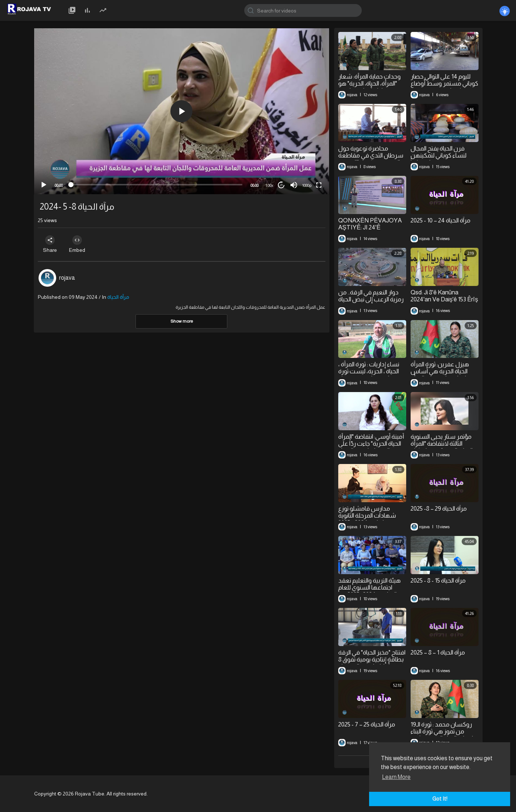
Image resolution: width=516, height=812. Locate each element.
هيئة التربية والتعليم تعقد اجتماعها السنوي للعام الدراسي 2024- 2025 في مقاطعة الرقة (369, 591)
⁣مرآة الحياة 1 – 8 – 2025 (438, 652)
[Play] (44, 185)
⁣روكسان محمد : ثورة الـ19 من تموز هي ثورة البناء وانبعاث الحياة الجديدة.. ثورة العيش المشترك (443, 735)
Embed (81, 244)
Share (51, 244)
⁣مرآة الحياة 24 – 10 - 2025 (441, 220)
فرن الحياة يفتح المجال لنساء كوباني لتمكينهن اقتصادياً (439, 155)
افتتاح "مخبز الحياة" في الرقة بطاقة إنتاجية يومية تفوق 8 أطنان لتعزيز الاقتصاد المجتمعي (372, 663)
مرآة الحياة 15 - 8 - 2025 (438, 581)
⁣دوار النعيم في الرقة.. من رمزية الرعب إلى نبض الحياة (371, 296)
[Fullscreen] (319, 185)
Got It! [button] (440, 799)
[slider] (157, 185)
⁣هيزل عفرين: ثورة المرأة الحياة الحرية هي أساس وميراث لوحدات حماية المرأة (444, 371)
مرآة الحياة (118, 297)
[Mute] (294, 185)
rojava (67, 278)
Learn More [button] (396, 777)
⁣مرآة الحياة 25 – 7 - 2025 (367, 724)
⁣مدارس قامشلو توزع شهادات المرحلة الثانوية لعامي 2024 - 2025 (367, 516)
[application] (182, 111)
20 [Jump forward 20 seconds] (281, 185)
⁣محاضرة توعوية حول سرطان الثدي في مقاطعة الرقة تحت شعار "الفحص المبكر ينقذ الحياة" (371, 159)
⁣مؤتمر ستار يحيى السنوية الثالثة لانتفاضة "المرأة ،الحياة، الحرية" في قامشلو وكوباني (442, 447)
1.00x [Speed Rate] (269, 185)
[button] (181, 111)
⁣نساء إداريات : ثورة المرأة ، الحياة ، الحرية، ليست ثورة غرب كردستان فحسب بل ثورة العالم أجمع (370, 375)
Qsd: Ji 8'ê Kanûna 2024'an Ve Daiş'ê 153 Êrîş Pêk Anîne (444, 300)
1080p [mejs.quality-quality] (307, 185)
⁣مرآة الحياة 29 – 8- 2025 (439, 509)
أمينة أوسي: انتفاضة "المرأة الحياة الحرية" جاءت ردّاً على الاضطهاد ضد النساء (371, 444)
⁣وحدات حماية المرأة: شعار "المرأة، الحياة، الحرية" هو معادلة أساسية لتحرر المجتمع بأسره (369, 87)
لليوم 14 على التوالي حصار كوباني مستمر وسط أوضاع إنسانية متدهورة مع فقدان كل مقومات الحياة (444, 87)
